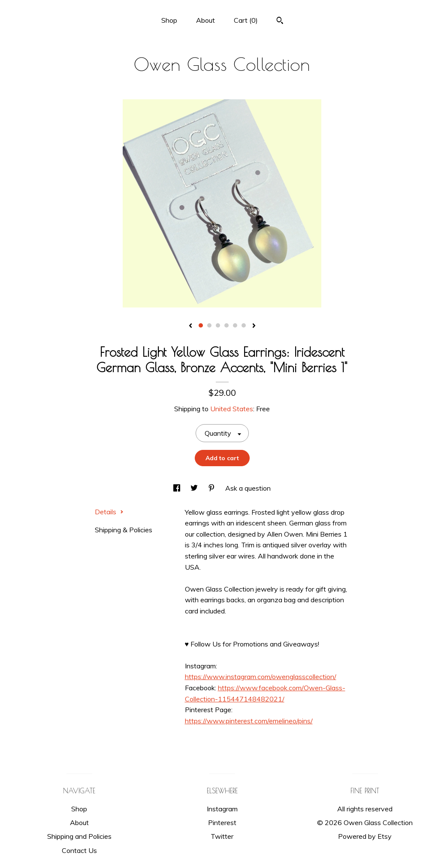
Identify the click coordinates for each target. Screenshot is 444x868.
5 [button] (235, 325)
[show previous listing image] (190, 326)
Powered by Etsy (365, 836)
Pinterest (222, 822)
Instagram (222, 809)
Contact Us (79, 850)
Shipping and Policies (79, 836)
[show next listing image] (254, 326)
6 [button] (244, 325)
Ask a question (248, 488)
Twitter (222, 836)
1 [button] (201, 325)
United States (232, 409)
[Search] (280, 21)
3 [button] (218, 325)
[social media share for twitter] (195, 488)
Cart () (246, 20)
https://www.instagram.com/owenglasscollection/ (261, 677)
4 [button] (227, 325)
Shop (169, 20)
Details (109, 512)
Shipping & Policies (124, 530)
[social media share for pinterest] (212, 488)
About (205, 20)
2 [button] (209, 325)
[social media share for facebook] (178, 488)
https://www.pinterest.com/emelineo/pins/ (249, 721)
